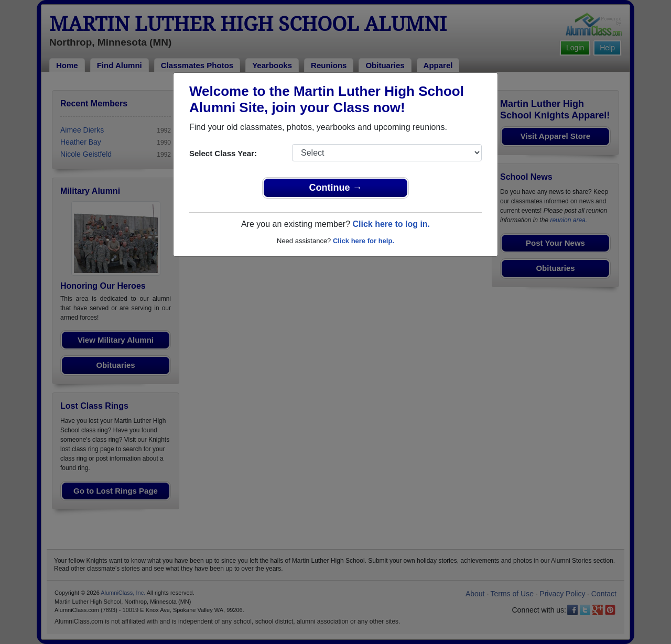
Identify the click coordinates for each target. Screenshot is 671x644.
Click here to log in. (391, 224)
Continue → (336, 188)
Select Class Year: (223, 153)
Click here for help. (364, 241)
